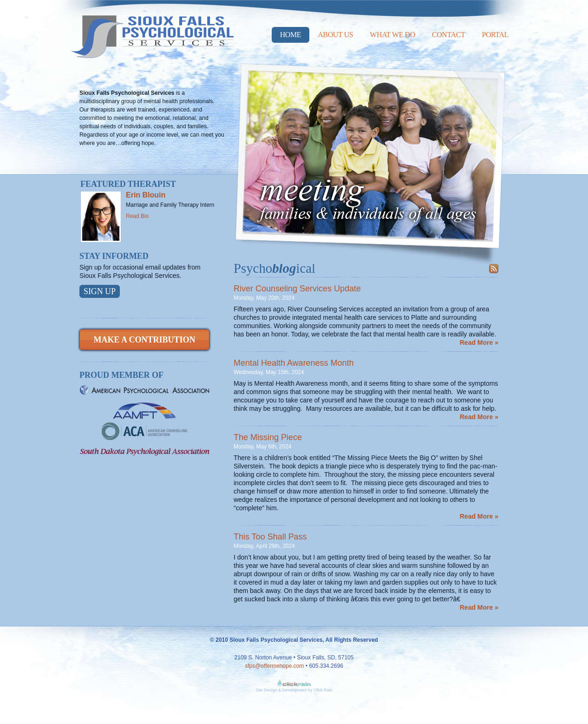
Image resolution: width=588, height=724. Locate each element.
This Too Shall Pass (270, 537)
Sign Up (100, 291)
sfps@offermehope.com (274, 666)
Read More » (479, 342)
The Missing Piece (268, 437)
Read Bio (137, 216)
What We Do (392, 35)
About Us (335, 35)
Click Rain (323, 690)
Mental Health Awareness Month (294, 363)
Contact (448, 35)
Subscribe (494, 269)
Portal (495, 35)
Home (291, 35)
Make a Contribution (144, 340)
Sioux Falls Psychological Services (152, 29)
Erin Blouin (146, 195)
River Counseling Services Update (297, 289)
